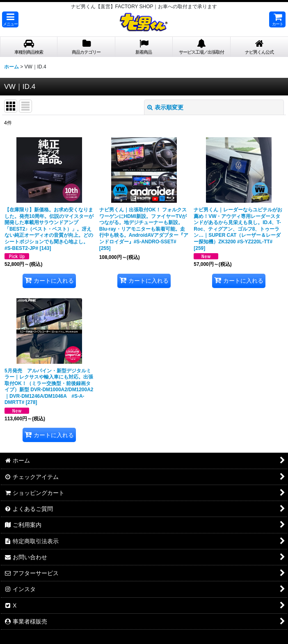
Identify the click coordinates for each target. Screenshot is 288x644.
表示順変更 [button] (165, 107)
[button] (10, 19)
